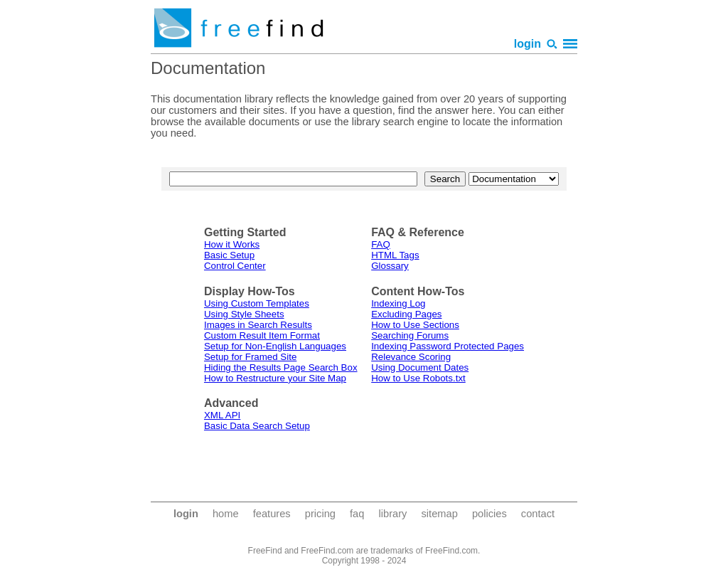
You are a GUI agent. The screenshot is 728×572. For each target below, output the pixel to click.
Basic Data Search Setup (257, 426)
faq (357, 514)
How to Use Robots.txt (418, 378)
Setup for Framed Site (250, 357)
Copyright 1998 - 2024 (364, 561)
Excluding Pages (406, 314)
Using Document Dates (420, 367)
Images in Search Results (258, 325)
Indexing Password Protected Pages (448, 346)
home (226, 514)
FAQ (381, 244)
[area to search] (514, 179)
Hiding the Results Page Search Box (281, 367)
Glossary (390, 266)
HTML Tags (395, 255)
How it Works (232, 244)
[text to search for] (293, 179)
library (392, 514)
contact (538, 514)
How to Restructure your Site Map (275, 378)
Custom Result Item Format (262, 335)
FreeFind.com (451, 551)
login (528, 44)
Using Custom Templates (257, 303)
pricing (320, 514)
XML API (222, 415)
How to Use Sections (415, 325)
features (272, 514)
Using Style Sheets (244, 314)
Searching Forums (410, 335)
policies (489, 514)
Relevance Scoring (411, 357)
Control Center (235, 266)
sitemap (439, 514)
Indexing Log (398, 303)
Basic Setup (229, 255)
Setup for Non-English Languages (275, 346)
